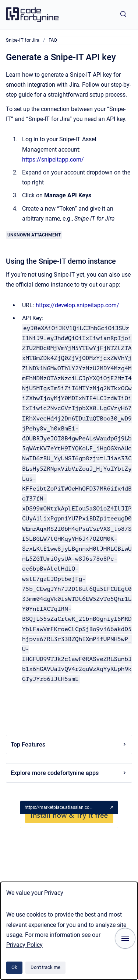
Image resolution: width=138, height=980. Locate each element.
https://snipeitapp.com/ (53, 160)
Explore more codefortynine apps (69, 773)
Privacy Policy (24, 945)
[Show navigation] (125, 938)
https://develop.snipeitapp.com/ (77, 305)
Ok (14, 967)
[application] (136, 978)
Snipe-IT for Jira (23, 40)
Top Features (69, 744)
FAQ (53, 40)
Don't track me (45, 967)
